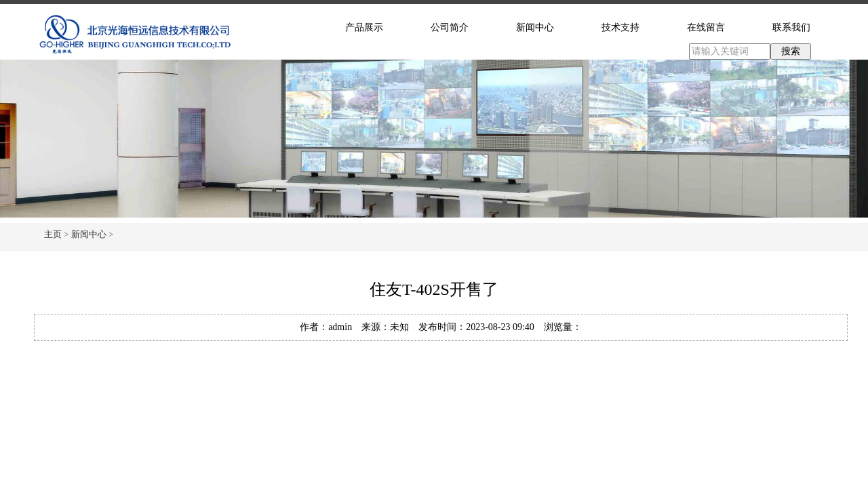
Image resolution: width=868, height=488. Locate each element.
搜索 (791, 51)
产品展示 (364, 27)
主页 (53, 234)
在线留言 (706, 27)
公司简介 (450, 27)
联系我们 (791, 27)
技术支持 (620, 27)
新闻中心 (535, 27)
